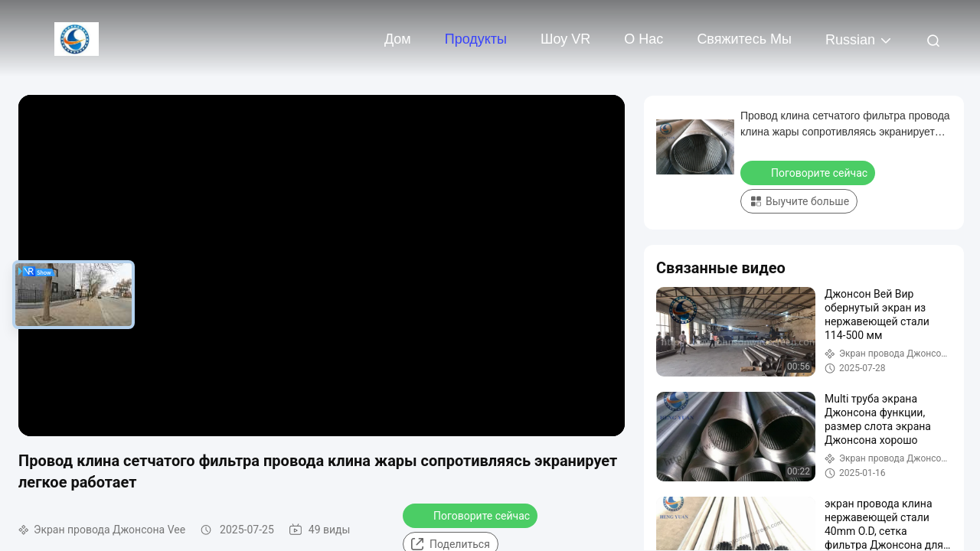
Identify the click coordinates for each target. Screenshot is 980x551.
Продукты (476, 39)
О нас (644, 39)
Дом (398, 39)
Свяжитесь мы (744, 39)
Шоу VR (565, 39)
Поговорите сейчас (472, 515)
